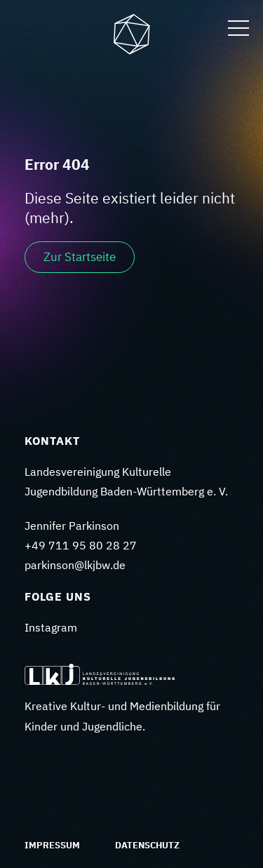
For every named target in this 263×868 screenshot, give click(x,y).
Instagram (51, 627)
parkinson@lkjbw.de (75, 565)
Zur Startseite (80, 257)
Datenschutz (147, 845)
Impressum (52, 845)
